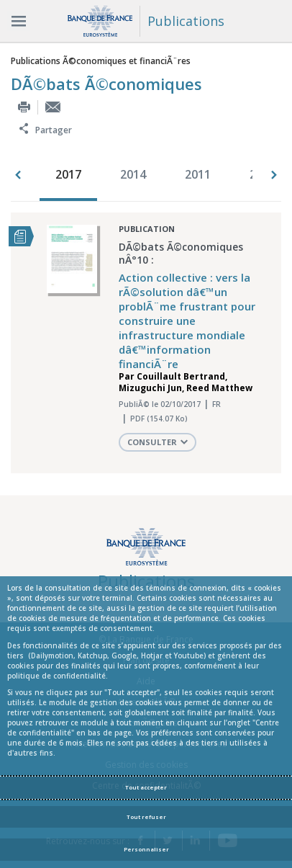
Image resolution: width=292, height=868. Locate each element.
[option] (72, 176)
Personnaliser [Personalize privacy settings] (146, 849)
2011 (198, 174)
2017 (68, 174)
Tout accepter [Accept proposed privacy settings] (146, 787)
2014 (133, 174)
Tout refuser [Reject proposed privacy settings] (146, 817)
